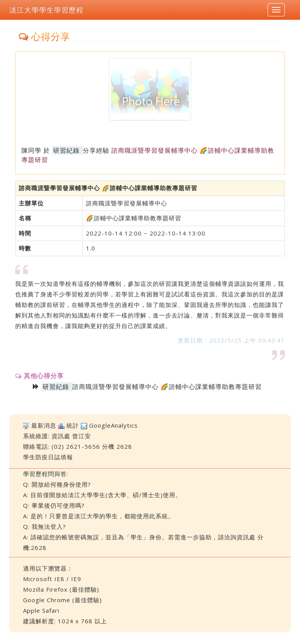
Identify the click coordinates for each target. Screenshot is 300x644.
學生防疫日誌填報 (48, 457)
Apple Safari (41, 610)
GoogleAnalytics (113, 425)
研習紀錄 (66, 150)
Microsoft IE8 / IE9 (52, 579)
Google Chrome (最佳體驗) (62, 600)
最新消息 (44, 425)
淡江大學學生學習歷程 (46, 10)
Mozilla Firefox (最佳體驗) (61, 589)
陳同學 (31, 150)
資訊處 (61, 436)
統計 (73, 425)
